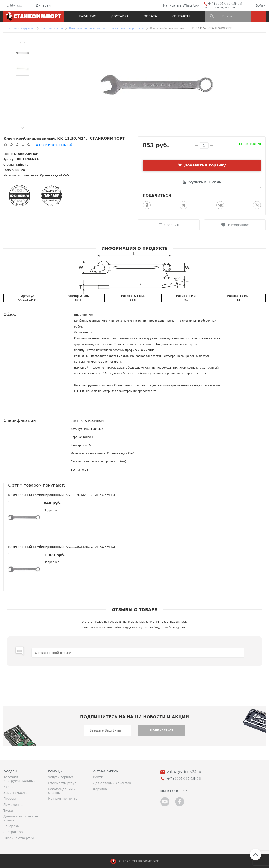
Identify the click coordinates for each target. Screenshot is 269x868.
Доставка (120, 16)
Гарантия (88, 16)
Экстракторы (14, 832)
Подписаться (162, 730)
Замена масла (15, 793)
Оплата (150, 16)
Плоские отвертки (19, 838)
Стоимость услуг (62, 783)
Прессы (9, 799)
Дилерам (40, 5)
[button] (23, 42)
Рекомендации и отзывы (62, 791)
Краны (9, 787)
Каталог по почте (63, 799)
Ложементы (13, 805)
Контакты (181, 16)
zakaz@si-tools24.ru (184, 772)
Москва (14, 5)
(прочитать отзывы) (54, 145)
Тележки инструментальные (19, 779)
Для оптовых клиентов (112, 783)
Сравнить (172, 225)
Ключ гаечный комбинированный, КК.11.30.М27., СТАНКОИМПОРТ (63, 495)
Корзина (100, 789)
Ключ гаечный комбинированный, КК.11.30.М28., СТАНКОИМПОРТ (63, 547)
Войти (257, 5)
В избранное (238, 225)
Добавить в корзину (205, 165)
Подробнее (52, 510)
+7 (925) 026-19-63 (225, 4)
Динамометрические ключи (21, 818)
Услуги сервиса (61, 777)
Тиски (8, 810)
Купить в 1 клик (205, 182)
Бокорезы (11, 826)
